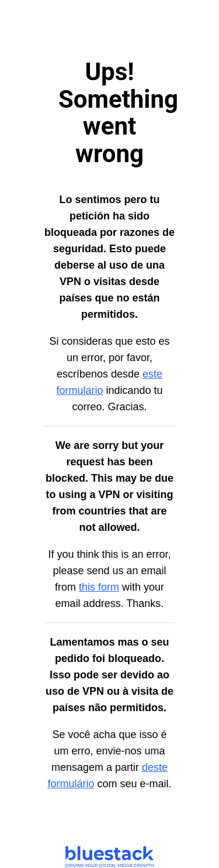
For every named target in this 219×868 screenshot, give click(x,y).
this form (99, 587)
